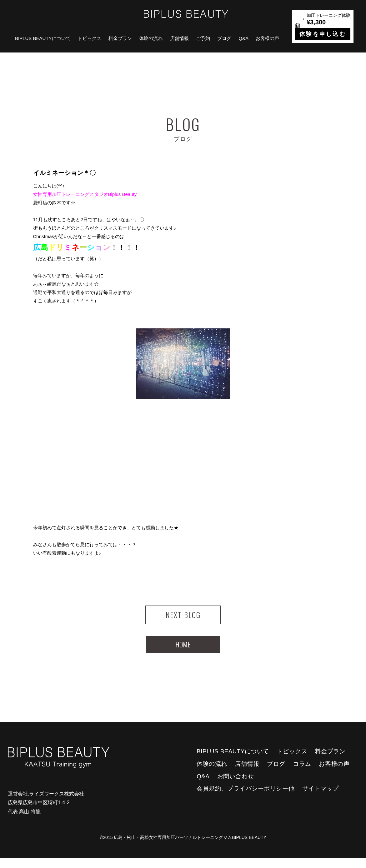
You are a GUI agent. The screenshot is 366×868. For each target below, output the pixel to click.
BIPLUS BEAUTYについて (43, 38)
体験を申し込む (323, 34)
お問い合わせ (236, 786)
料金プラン (120, 38)
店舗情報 (179, 38)
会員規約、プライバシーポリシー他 (246, 798)
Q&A (243, 38)
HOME (183, 652)
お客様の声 (267, 38)
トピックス (90, 38)
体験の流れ (151, 38)
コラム (302, 773)
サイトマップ (321, 798)
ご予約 (203, 38)
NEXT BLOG (183, 617)
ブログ (224, 38)
